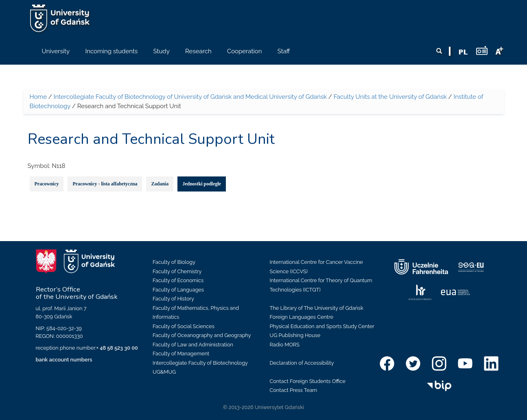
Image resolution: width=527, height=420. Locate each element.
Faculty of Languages (178, 290)
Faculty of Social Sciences (184, 326)
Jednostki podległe (202, 184)
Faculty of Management (181, 354)
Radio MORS (285, 345)
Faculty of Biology (174, 262)
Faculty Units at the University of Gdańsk (390, 97)
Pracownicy (47, 184)
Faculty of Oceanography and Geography (202, 335)
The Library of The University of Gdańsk (317, 308)
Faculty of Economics (178, 280)
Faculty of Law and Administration (193, 345)
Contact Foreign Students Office (308, 381)
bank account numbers (64, 360)
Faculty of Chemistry (177, 271)
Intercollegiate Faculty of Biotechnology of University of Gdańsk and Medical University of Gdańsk (190, 97)
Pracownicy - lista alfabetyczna (105, 184)
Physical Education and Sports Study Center (322, 326)
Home (38, 97)
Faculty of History (173, 299)
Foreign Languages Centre (302, 317)
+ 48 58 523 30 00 (117, 348)
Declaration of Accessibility (302, 363)
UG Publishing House (295, 335)
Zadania (160, 184)
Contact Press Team (294, 390)
